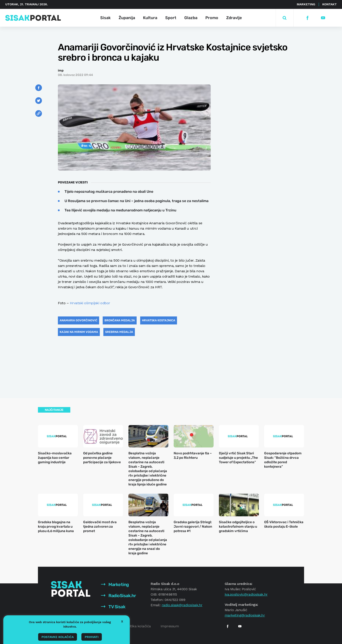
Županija (127, 18)
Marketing (306, 4)
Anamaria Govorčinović (79, 320)
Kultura (150, 18)
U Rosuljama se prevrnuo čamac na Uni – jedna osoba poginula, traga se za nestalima (137, 201)
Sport (171, 18)
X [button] (122, 621)
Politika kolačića (138, 626)
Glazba (191, 18)
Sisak (105, 18)
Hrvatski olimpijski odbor (90, 303)
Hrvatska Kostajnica (159, 320)
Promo (212, 18)
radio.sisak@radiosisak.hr (182, 605)
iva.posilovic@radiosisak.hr (246, 594)
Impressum (170, 626)
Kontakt (329, 4)
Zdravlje (234, 18)
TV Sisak (113, 607)
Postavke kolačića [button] (58, 637)
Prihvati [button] (92, 637)
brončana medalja (120, 320)
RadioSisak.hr (118, 596)
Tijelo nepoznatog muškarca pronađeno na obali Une (109, 192)
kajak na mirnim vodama (79, 332)
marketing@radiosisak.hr (245, 615)
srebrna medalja (119, 332)
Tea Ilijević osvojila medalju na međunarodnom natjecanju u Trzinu (120, 210)
